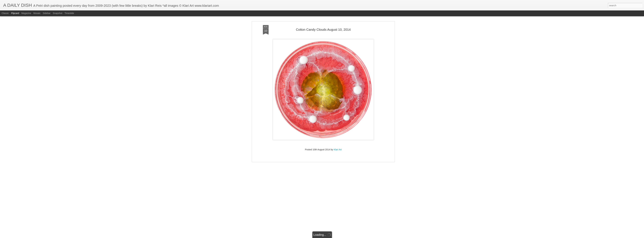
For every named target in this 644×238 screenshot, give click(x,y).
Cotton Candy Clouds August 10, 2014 (323, 17)
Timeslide (69, 13)
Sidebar (47, 13)
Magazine (26, 13)
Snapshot (58, 13)
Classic (5, 13)
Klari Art (338, 137)
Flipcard (15, 13)
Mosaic (37, 13)
